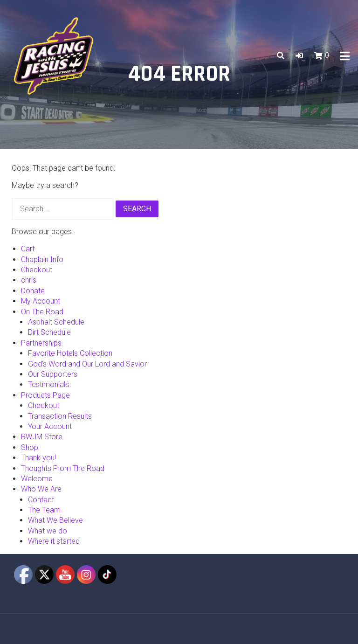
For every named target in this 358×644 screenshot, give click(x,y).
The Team (44, 510)
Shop (30, 447)
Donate (33, 291)
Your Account (50, 426)
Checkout (37, 270)
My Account (41, 301)
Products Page (45, 395)
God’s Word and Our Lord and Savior (87, 364)
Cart (28, 249)
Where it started (54, 541)
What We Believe (55, 520)
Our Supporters (53, 374)
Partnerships (41, 343)
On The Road (42, 312)
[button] (299, 56)
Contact (41, 500)
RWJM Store (42, 437)
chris (29, 280)
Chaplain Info (42, 260)
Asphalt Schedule (56, 322)
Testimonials (48, 384)
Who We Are (41, 489)
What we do (48, 531)
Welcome (37, 479)
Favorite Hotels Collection (70, 353)
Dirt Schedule (49, 332)
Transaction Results (60, 416)
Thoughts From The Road (63, 468)
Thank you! (38, 458)
